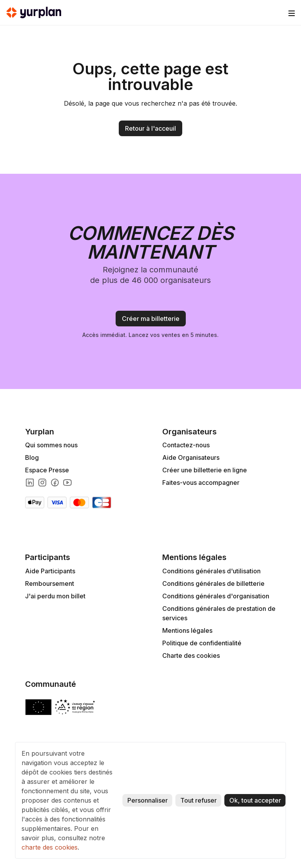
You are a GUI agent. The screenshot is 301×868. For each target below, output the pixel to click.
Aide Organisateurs (191, 457)
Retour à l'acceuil (150, 128)
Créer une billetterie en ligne (205, 470)
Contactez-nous (186, 445)
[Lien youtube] (67, 483)
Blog (32, 457)
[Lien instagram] (42, 483)
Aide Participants (50, 571)
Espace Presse (47, 470)
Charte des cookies (191, 656)
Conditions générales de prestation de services (219, 613)
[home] (34, 13)
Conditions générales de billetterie (213, 583)
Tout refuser (199, 800)
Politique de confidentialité (202, 643)
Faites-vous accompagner (201, 483)
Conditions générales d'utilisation (211, 571)
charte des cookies (50, 847)
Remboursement (50, 583)
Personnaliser (148, 800)
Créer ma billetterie (151, 319)
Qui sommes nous (51, 445)
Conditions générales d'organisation (216, 596)
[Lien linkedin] (30, 483)
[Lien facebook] (55, 483)
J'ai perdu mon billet (55, 596)
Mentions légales (187, 630)
